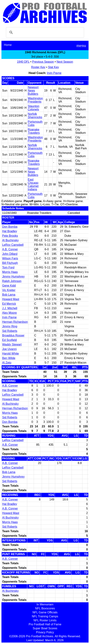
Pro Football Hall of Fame (45, 624)
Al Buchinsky (10, 240)
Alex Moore (9, 313)
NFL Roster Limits (45, 620)
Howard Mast (11, 299)
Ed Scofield (9, 340)
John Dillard (10, 254)
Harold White (10, 354)
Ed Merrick (9, 304)
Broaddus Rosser (13, 335)
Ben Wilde (9, 358)
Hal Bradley (10, 231)
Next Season (65, 62)
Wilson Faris (10, 258)
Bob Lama (9, 295)
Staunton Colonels (34, 108)
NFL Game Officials (45, 612)
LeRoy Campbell (13, 245)
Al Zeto (7, 363)
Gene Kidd (9, 286)
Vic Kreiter (9, 290)
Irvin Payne (54, 73)
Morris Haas (10, 272)
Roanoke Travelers (34, 162)
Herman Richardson (15, 322)
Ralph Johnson (12, 281)
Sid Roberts (10, 331)
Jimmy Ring (10, 326)
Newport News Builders (33, 91)
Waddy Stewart (12, 344)
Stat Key (53, 67)
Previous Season (43, 62)
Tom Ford (8, 267)
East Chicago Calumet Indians (33, 184)
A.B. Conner (10, 249)
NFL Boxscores (45, 608)
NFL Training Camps (45, 616)
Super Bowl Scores (45, 628)
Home (8, 45)
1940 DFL (23, 62)
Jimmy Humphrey (13, 277)
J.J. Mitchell (10, 308)
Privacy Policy (45, 632)
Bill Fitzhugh (10, 263)
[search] (44, 32)
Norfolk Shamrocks (35, 116)
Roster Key (38, 67)
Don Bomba (10, 227)
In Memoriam (45, 604)
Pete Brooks (10, 236)
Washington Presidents (35, 100)
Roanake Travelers (34, 131)
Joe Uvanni (9, 349)
